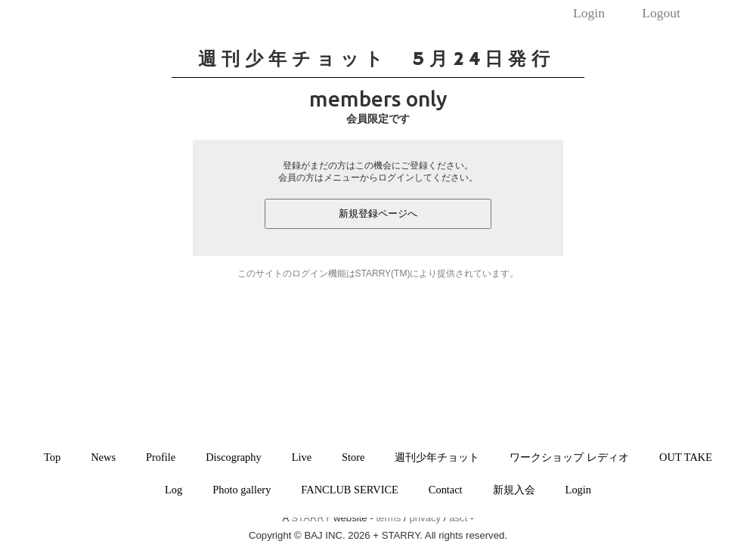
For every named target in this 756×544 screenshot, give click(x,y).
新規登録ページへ (378, 213)
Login (589, 13)
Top (52, 457)
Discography (234, 457)
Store (353, 457)
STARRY (311, 518)
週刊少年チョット (437, 457)
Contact (446, 490)
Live (302, 457)
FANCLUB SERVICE (350, 490)
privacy (425, 518)
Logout (661, 13)
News (103, 457)
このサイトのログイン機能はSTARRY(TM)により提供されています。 (378, 274)
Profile (161, 457)
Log (174, 490)
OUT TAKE (686, 457)
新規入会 (514, 490)
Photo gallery (242, 490)
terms (388, 518)
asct (458, 518)
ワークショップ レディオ (569, 457)
